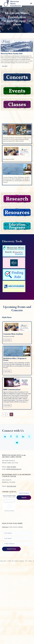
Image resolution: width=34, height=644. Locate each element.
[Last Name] (17, 538)
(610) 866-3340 (11, 486)
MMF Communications (12, 390)
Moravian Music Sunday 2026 (12, 54)
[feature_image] (17, 46)
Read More (5, 66)
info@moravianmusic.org (14, 469)
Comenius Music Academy (13, 334)
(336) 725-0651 (11, 467)
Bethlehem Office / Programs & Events (15, 359)
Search (24, 498)
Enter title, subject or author (9, 497)
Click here (5, 527)
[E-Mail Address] (17, 544)
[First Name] (17, 533)
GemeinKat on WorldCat (9, 511)
